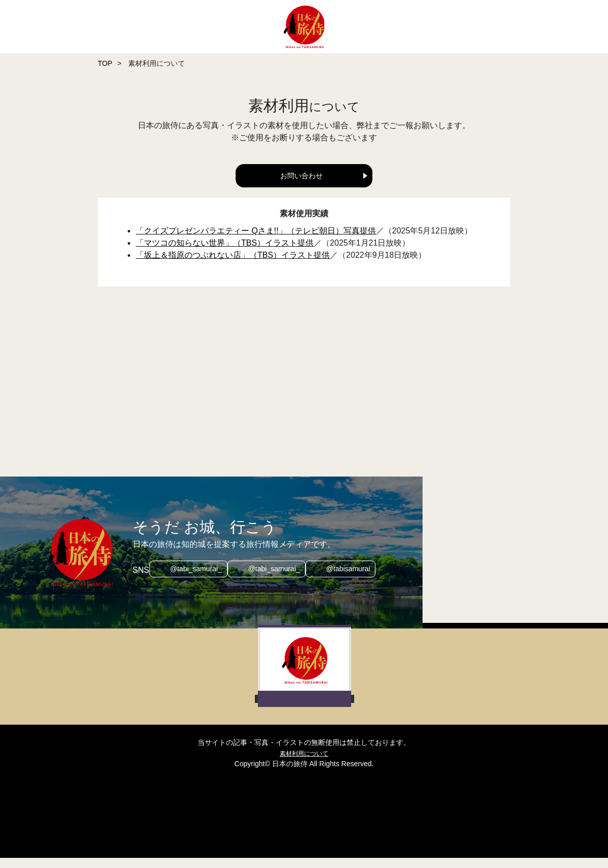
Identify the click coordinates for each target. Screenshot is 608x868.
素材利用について (304, 763)
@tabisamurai (353, 580)
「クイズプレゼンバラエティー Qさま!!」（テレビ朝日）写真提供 (256, 241)
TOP (105, 63)
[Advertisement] (351, 393)
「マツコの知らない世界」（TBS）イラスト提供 (225, 253)
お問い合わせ (301, 176)
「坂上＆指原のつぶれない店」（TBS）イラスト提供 (233, 265)
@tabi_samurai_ (191, 580)
